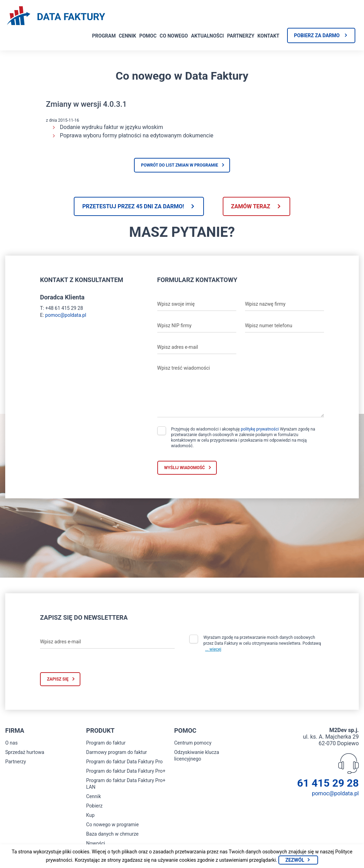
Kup (90, 815)
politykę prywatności (260, 429)
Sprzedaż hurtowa (25, 752)
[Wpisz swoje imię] (197, 304)
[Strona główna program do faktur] (56, 16)
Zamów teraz (251, 206)
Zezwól (295, 860)
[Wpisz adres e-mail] (197, 347)
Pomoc (148, 36)
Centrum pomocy (193, 743)
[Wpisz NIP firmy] (197, 325)
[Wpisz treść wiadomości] (241, 389)
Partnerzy (240, 36)
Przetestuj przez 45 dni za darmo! (133, 206)
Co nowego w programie (113, 825)
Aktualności (207, 36)
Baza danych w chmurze (113, 834)
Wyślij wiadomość (185, 468)
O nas (11, 743)
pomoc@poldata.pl (66, 315)
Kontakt (268, 36)
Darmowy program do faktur (117, 752)
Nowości (96, 843)
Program (104, 36)
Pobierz (94, 806)
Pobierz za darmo (317, 35)
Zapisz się (58, 679)
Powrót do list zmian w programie (180, 165)
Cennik (127, 36)
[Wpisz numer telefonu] (284, 325)
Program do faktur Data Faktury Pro (125, 762)
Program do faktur (106, 743)
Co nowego (174, 36)
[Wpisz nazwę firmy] (284, 304)
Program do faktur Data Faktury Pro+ (126, 771)
